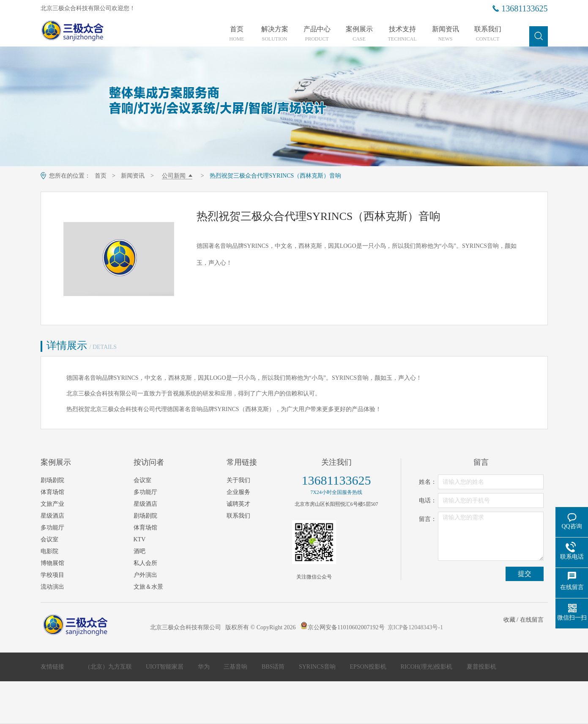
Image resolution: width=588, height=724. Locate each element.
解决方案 (275, 34)
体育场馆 (52, 492)
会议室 (49, 539)
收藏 (509, 620)
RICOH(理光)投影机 (427, 667)
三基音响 (236, 667)
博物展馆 (52, 563)
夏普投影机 (481, 667)
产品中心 (317, 34)
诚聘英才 (238, 504)
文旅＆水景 (148, 587)
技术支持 (402, 34)
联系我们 (488, 34)
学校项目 (52, 575)
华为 (205, 667)
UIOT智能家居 (165, 667)
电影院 (49, 551)
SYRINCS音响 (318, 667)
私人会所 (145, 563)
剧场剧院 (52, 480)
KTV (140, 539)
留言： (428, 519)
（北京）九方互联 (109, 667)
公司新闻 (174, 176)
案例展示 (359, 34)
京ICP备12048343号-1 (415, 627)
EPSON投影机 (369, 667)
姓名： (428, 482)
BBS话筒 (274, 667)
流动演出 (52, 587)
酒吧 (139, 551)
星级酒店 (52, 516)
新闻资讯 (446, 34)
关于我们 (238, 480)
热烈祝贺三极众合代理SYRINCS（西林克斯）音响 (275, 176)
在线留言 (532, 620)
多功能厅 (52, 528)
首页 (237, 34)
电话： (428, 500)
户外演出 (145, 575)
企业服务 (238, 492)
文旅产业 (52, 504)
